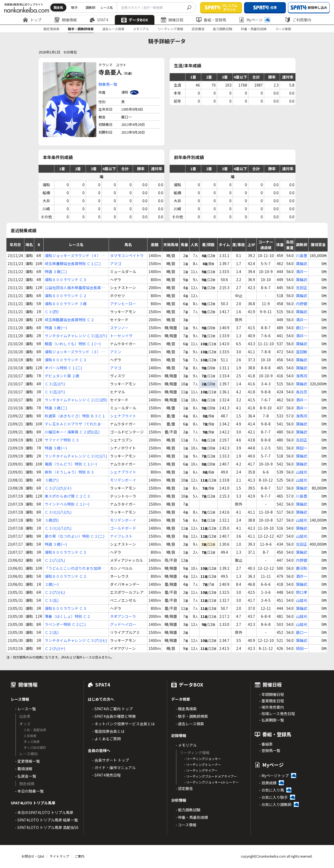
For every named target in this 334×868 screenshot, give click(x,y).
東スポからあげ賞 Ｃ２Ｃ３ (68, 496)
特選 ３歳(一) (56, 328)
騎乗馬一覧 (108, 84)
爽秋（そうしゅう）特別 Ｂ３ (69, 472)
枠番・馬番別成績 (254, 29)
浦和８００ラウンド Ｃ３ (66, 280)
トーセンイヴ (121, 336)
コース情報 (283, 29)
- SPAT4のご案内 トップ (112, 709)
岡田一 (302, 448)
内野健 (302, 304)
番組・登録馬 (211, 20)
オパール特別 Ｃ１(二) (63, 368)
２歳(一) (52, 584)
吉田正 (302, 288)
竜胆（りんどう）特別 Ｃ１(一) (71, 464)
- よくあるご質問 (106, 739)
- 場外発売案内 (272, 707)
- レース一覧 (25, 709)
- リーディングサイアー (201, 770)
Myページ (255, 20)
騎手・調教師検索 (81, 29)
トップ (32, 20)
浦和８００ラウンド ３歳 (66, 304)
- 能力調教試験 (188, 810)
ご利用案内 (298, 20)
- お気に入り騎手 (273, 797)
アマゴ (116, 263)
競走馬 (58, 7)
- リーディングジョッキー (203, 759)
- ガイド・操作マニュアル (114, 768)
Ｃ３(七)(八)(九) (58, 512)
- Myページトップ (274, 776)
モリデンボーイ (123, 480)
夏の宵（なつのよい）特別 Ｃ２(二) (75, 536)
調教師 (90, 7)
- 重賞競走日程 (272, 701)
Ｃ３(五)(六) (55, 384)
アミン (116, 352)
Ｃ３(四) (52, 312)
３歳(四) (52, 520)
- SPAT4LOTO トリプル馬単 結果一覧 (46, 820)
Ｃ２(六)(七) (55, 592)
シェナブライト (123, 416)
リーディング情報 (170, 29)
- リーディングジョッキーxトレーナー (211, 782)
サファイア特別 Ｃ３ (62, 440)
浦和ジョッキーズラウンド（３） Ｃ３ (75, 352)
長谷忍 (302, 392)
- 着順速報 (24, 769)
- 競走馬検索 (186, 709)
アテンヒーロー (123, 304)
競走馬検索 (51, 29)
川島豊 (302, 255)
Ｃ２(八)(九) (55, 560)
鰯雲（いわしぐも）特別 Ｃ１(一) (73, 344)
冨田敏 (302, 352)
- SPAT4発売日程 (106, 775)
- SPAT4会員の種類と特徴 (114, 716)
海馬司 (302, 376)
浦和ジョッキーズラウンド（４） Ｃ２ (75, 256)
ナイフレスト (121, 536)
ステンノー (119, 328)
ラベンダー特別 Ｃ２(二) (65, 624)
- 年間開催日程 (272, 694)
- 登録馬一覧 (270, 750)
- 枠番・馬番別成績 (192, 817)
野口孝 (302, 592)
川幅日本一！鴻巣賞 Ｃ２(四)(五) (72, 432)
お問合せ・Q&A (33, 856)
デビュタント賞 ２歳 (62, 376)
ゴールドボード (123, 528)
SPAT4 (99, 20)
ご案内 (79, 856)
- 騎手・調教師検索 (192, 716)
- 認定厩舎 (184, 788)
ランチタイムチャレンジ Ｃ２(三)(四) (76, 400)
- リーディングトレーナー (203, 764)
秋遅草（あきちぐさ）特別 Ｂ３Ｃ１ (75, 416)
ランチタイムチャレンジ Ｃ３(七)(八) (76, 456)
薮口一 (302, 328)
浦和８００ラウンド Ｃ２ (66, 296)
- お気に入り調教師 (275, 804)
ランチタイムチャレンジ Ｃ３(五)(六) (76, 336)
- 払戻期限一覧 (272, 720)
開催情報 (66, 20)
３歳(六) (52, 480)
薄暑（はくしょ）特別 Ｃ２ (68, 616)
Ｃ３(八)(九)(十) (58, 488)
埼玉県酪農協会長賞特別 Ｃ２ (69, 320)
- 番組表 (266, 744)
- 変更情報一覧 (27, 761)
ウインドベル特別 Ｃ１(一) (67, 504)
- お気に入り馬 (272, 790)
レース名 (107, 7)
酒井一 (302, 272)
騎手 (74, 7)
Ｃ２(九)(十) (55, 648)
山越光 (302, 472)
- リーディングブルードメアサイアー (210, 776)
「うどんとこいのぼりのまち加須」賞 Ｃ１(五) (75, 568)
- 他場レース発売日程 (277, 714)
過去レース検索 (113, 29)
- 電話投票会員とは (108, 731)
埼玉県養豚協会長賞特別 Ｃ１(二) (73, 263)
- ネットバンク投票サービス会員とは (123, 724)
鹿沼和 (302, 568)
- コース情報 (186, 825)
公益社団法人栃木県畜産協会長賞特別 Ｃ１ (75, 288)
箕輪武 (302, 263)
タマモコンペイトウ (127, 255)
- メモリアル (186, 745)
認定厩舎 (198, 29)
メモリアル (141, 29)
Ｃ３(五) (52, 600)
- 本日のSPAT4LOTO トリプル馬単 (44, 812)
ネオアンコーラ (123, 616)
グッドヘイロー (123, 624)
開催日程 (172, 20)
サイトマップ (59, 856)
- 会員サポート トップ (111, 760)
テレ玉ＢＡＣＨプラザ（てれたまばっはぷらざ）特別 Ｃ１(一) (75, 424)
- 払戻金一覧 (26, 776)
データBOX (135, 20)
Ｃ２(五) (52, 632)
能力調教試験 (223, 29)
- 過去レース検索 (190, 724)
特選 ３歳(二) (56, 272)
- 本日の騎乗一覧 (29, 791)
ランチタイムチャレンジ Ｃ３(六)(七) (76, 640)
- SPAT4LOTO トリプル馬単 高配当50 (47, 827)
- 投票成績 (268, 783)
